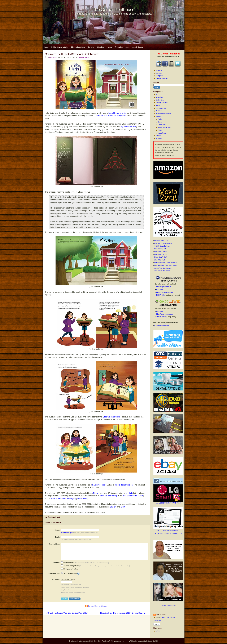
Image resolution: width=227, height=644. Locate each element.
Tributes (158, 136)
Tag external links (70, 573)
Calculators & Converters (163, 243)
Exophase (160, 289)
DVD (123, 507)
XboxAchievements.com (165, 314)
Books (160, 122)
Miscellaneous (161, 108)
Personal (159, 111)
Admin (158, 631)
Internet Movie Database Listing (165, 265)
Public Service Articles (60, 47)
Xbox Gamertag (162, 317)
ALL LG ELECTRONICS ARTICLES (168, 503)
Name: (57, 530)
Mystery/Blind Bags (165, 127)
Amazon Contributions (162, 271)
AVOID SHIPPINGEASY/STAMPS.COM (169, 533)
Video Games (163, 133)
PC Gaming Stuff (160, 249)
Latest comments (162, 79)
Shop (128, 47)
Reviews (91, 47)
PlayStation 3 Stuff (161, 254)
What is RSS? (158, 620)
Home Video (162, 125)
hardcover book (99, 485)
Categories (160, 76)
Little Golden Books (111, 417)
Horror (110, 47)
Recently (159, 70)
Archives (159, 73)
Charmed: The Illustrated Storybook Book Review (72, 54)
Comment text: (54, 544)
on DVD (129, 493)
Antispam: (55, 579)
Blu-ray (96, 493)
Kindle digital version (124, 485)
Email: (57, 537)
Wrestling (100, 47)
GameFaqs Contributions (163, 268)
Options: (56, 563)
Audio (160, 119)
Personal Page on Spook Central (166, 263)
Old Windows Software (162, 246)
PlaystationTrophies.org (165, 292)
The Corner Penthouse (114, 10)
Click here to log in (67, 533)
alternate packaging (108, 496)
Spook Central (138, 47)
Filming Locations (78, 47)
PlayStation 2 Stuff (161, 252)
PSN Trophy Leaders (164, 287)
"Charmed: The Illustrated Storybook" (110, 116)
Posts (164, 617)
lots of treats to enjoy (117, 113)
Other (160, 130)
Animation (119, 47)
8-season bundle (130, 496)
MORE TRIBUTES (168, 605)
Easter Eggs (160, 100)
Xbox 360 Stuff (160, 260)
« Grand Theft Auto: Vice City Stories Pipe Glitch (67, 613)
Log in (157, 624)
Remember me (68, 563)
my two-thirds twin (128, 127)
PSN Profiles (161, 295)
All (157, 94)
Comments (171, 617)
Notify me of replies (70, 569)
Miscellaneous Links (161, 241)
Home (46, 47)
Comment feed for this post (96, 606)
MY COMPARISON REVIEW (168, 531)
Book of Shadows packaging (63, 499)
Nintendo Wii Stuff (161, 257)
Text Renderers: (54, 573)
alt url (141, 496)
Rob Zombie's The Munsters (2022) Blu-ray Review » (123, 613)
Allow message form (70, 566)
